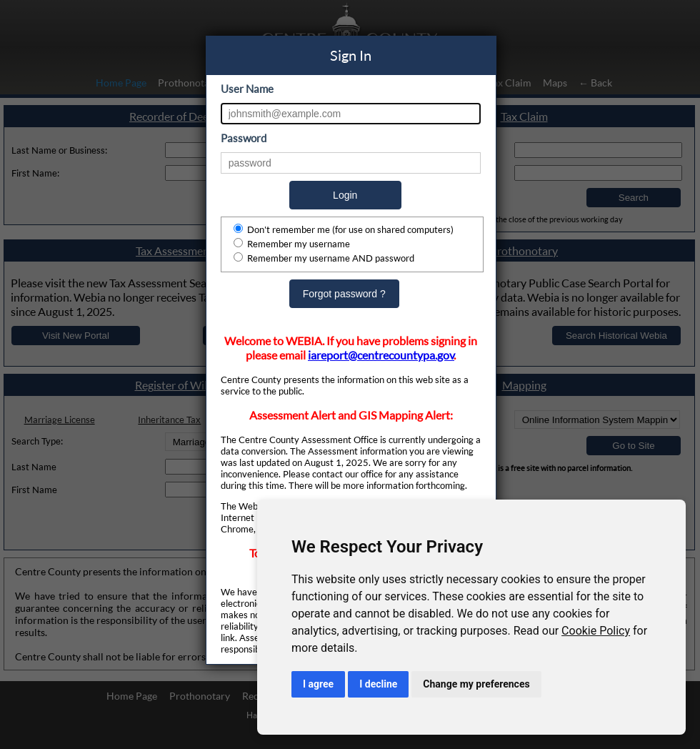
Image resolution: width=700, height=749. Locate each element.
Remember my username (292, 244)
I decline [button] (378, 684)
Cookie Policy (596, 631)
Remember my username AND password (324, 258)
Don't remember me (344, 229)
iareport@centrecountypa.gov (381, 355)
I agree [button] (318, 684)
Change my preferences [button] (476, 684)
